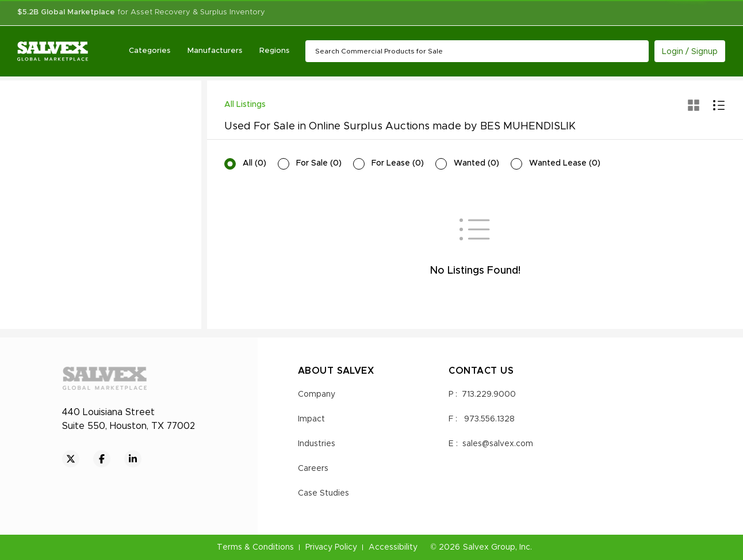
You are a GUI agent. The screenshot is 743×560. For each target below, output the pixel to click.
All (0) (254, 163)
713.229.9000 (489, 394)
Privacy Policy (331, 547)
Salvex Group (489, 547)
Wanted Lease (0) (565, 163)
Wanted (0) (476, 163)
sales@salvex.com (498, 444)
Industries (317, 444)
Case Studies (323, 493)
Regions (274, 51)
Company (317, 394)
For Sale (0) (319, 163)
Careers (313, 469)
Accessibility (393, 547)
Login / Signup (690, 52)
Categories (150, 51)
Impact (311, 419)
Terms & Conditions (255, 547)
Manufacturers (215, 51)
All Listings (245, 105)
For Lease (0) (398, 163)
